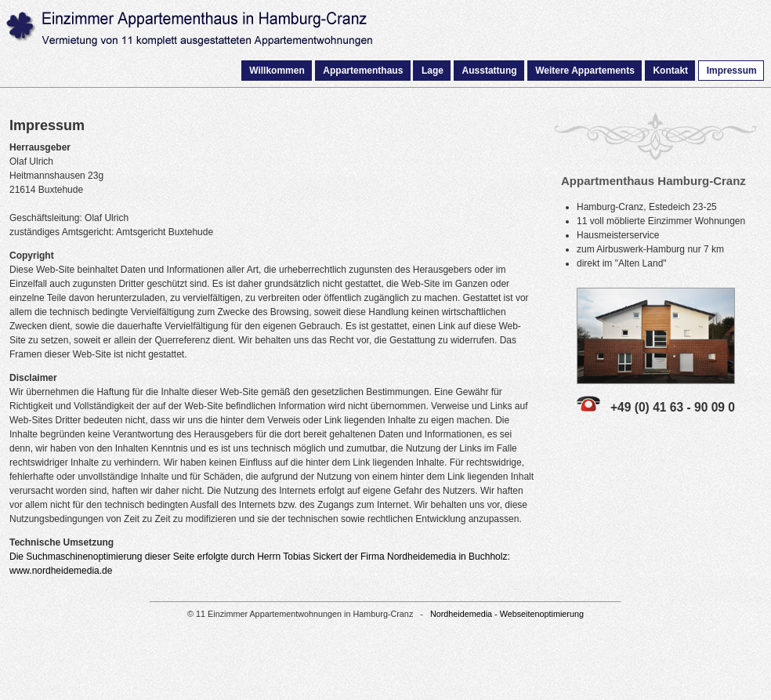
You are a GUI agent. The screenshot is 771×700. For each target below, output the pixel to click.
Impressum (732, 71)
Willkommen (277, 71)
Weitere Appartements (585, 71)
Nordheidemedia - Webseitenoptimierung (507, 614)
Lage (433, 71)
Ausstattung (490, 71)
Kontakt (670, 71)
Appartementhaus (363, 71)
